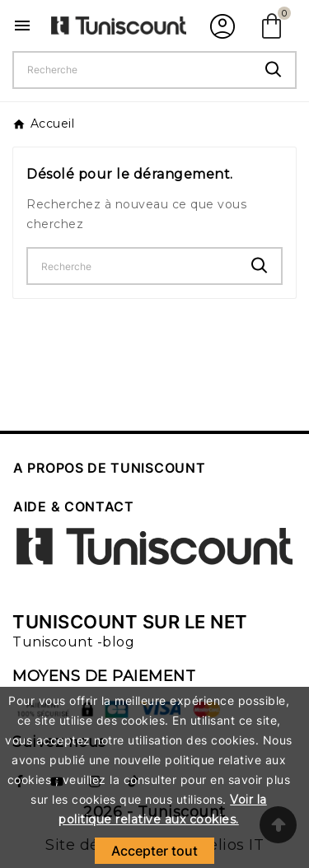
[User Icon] (220, 26)
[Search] (274, 70)
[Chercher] (133, 70)
